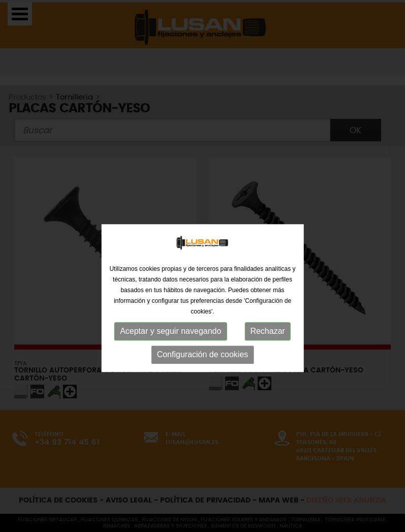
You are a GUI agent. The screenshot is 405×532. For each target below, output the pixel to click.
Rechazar (267, 362)
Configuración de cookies (203, 385)
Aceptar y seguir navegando (170, 362)
